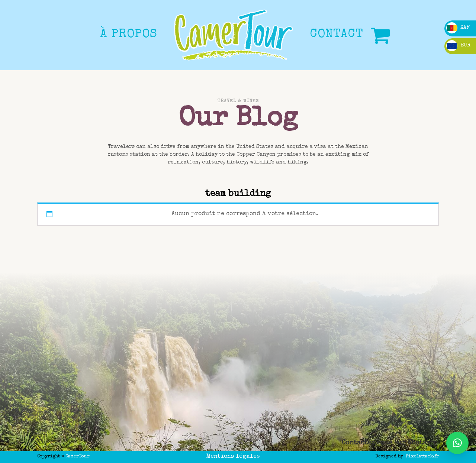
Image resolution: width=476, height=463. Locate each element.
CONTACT (337, 35)
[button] (457, 443)
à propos (129, 35)
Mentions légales (233, 457)
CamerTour (78, 457)
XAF (458, 27)
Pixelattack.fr (422, 457)
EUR (458, 45)
